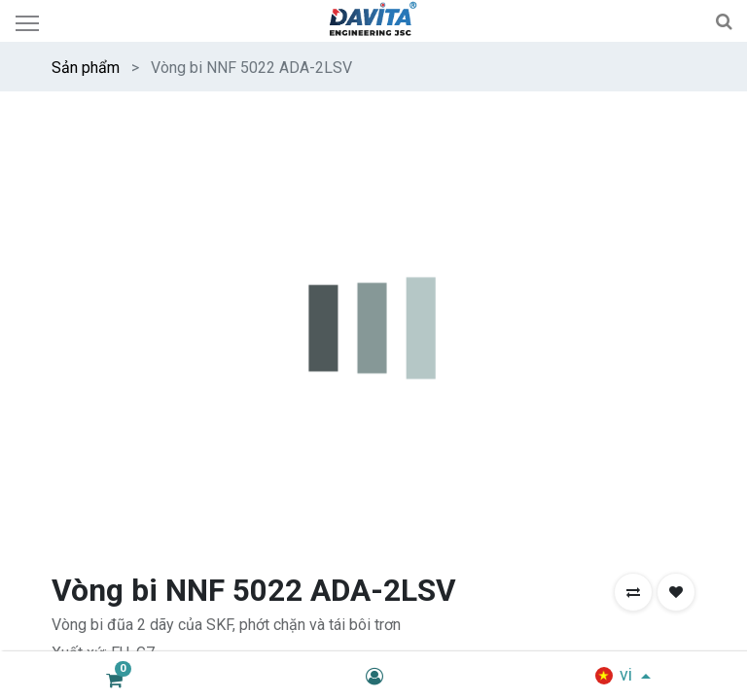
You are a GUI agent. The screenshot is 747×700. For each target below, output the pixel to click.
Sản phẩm (86, 68)
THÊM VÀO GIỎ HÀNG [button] (299, 351)
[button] (633, 188)
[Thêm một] (164, 352)
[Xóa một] (69, 352)
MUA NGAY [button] (477, 351)
